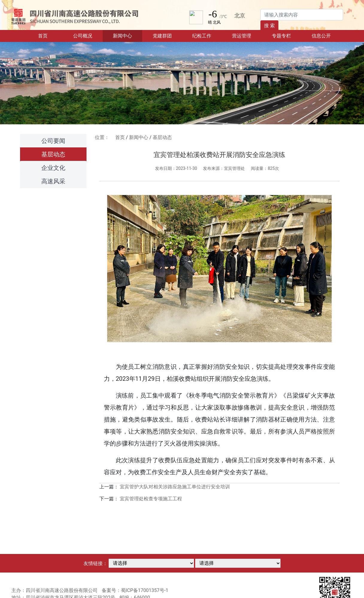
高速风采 (53, 181)
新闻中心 (139, 137)
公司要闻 (53, 141)
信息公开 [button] (321, 36)
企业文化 (53, 168)
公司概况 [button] (83, 36)
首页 (50, 35)
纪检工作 (202, 36)
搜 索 (269, 26)
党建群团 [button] (162, 36)
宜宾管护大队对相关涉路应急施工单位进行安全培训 (175, 487)
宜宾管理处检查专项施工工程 (151, 499)
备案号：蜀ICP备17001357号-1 (135, 590)
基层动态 (53, 154)
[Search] (302, 15)
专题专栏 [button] (281, 36)
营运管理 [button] (242, 36)
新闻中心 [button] (122, 36)
